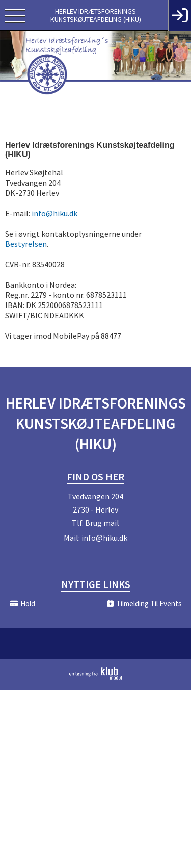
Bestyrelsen (26, 244)
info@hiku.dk (54, 213)
